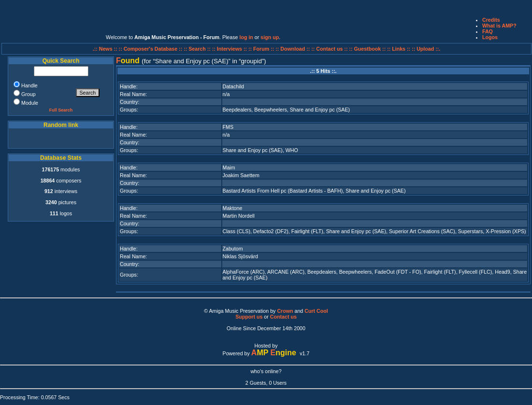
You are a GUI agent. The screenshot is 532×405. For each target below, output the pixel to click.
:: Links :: (399, 49)
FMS (228, 127)
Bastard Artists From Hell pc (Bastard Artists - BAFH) (283, 191)
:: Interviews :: (230, 49)
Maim (229, 168)
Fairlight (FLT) (307, 231)
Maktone (233, 208)
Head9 (502, 272)
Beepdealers (237, 110)
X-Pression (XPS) (506, 231)
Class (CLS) (237, 231)
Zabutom (233, 249)
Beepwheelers (271, 110)
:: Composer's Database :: (151, 49)
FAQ (488, 31)
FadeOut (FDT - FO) (398, 272)
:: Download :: (293, 49)
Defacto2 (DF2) (271, 231)
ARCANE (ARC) (286, 272)
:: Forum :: (262, 49)
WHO (292, 150)
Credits (491, 20)
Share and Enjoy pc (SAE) (320, 110)
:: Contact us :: (329, 49)
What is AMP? (499, 26)
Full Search (61, 110)
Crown (285, 311)
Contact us (283, 317)
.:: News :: (106, 49)
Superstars (471, 231)
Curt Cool (316, 311)
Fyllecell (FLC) (476, 272)
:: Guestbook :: (367, 49)
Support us (249, 317)
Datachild (233, 86)
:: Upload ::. (426, 49)
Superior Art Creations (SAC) (422, 231)
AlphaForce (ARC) (244, 272)
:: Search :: (198, 49)
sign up (270, 37)
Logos (490, 37)
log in (246, 37)
